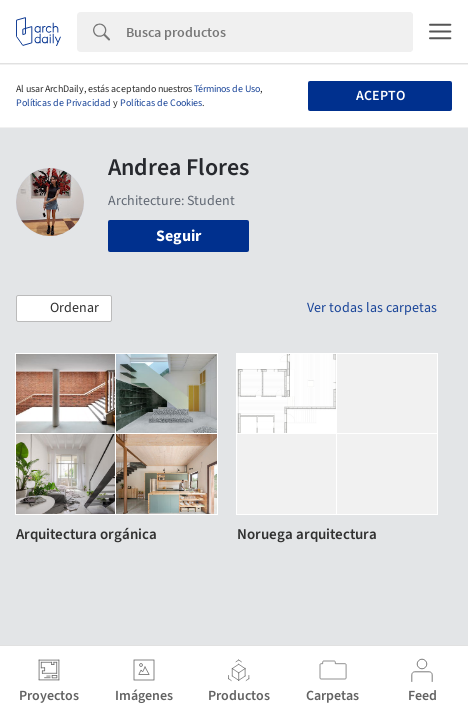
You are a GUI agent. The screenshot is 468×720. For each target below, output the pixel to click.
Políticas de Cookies (161, 103)
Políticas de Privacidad (63, 103)
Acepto (380, 96)
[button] (64, 309)
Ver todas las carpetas (372, 308)
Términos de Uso (227, 89)
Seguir (178, 236)
